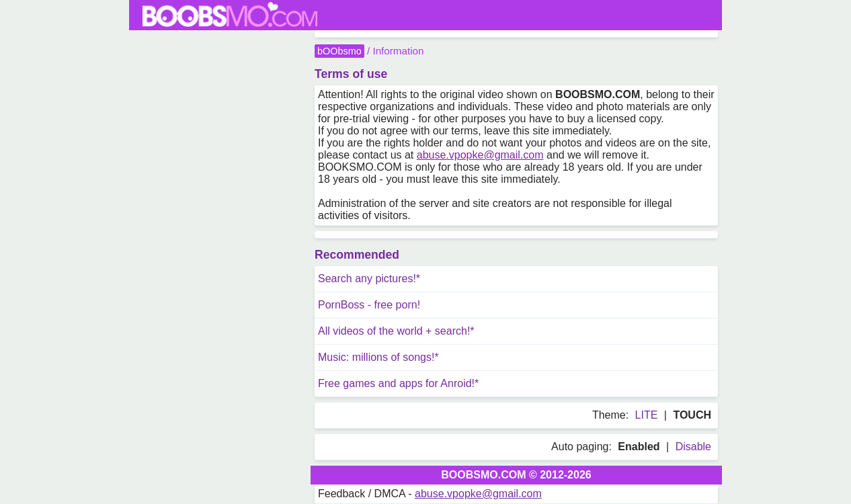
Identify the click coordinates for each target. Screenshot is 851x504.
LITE (647, 415)
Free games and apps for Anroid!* (398, 383)
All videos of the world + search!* (396, 331)
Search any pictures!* (369, 279)
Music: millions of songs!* (378, 357)
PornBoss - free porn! (369, 305)
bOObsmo (339, 51)
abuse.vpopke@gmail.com (480, 155)
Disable (693, 447)
